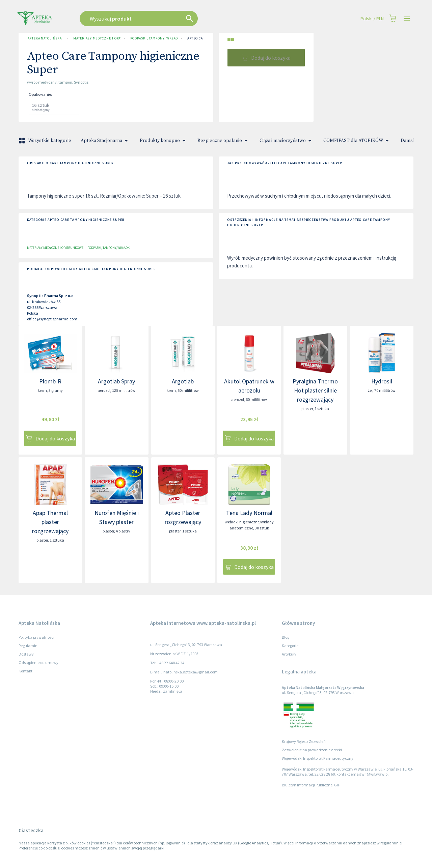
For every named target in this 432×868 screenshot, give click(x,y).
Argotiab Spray (116, 381)
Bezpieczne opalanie (224, 141)
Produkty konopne (164, 141)
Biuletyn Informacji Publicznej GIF (311, 785)
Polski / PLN (372, 19)
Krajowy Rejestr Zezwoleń (304, 741)
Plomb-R (50, 381)
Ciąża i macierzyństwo (287, 141)
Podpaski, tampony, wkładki (153, 38)
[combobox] (173, 19)
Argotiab (183, 381)
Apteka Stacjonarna (105, 141)
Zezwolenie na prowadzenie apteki (312, 750)
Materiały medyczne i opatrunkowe (96, 38)
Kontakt (25, 671)
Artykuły (289, 654)
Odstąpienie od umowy (38, 662)
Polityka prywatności (36, 637)
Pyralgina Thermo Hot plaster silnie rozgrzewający (315, 390)
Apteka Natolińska (45, 38)
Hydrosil (382, 381)
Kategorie (290, 646)
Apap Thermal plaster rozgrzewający (50, 522)
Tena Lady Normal (249, 513)
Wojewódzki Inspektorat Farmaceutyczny (318, 758)
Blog (286, 637)
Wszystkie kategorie (46, 141)
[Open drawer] (407, 19)
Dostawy (26, 654)
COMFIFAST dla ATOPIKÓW (357, 141)
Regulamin (28, 646)
